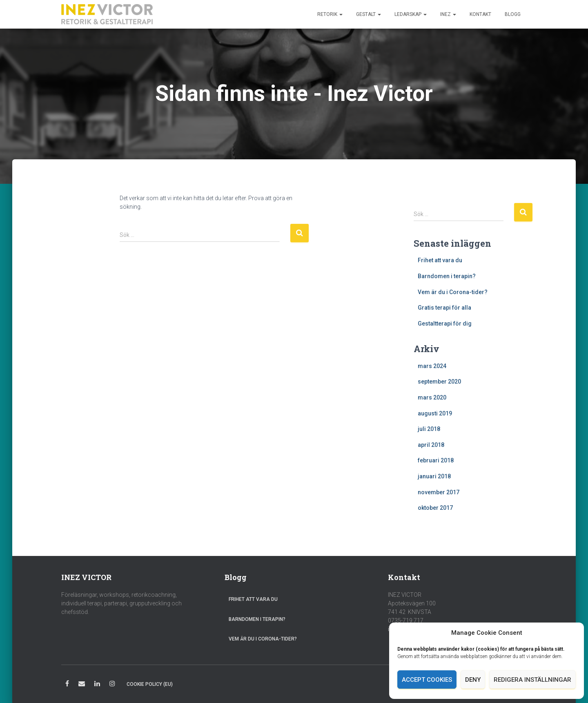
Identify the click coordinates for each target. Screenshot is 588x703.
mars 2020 (432, 397)
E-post (82, 685)
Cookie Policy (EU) (150, 684)
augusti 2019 (435, 413)
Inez (448, 14)
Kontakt (480, 14)
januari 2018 (434, 476)
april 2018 (431, 445)
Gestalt (369, 14)
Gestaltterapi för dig (445, 324)
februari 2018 (436, 460)
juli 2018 (429, 429)
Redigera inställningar (532, 680)
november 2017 (439, 492)
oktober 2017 (435, 508)
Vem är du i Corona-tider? (453, 292)
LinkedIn (97, 685)
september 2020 (439, 382)
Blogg (513, 14)
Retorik (330, 14)
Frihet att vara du (440, 260)
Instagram (112, 685)
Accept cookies (427, 680)
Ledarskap (411, 14)
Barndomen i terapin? (447, 276)
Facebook (67, 685)
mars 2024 (432, 366)
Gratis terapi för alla (444, 308)
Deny (473, 680)
